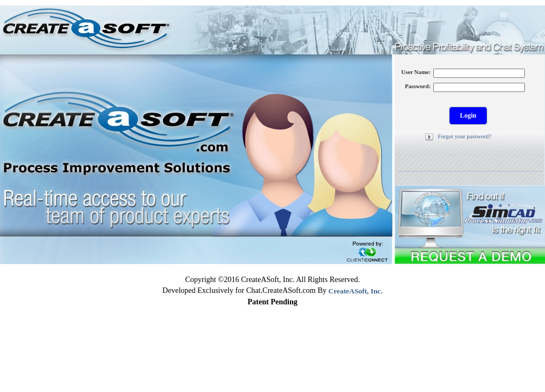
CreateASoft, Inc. (356, 291)
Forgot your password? (464, 136)
